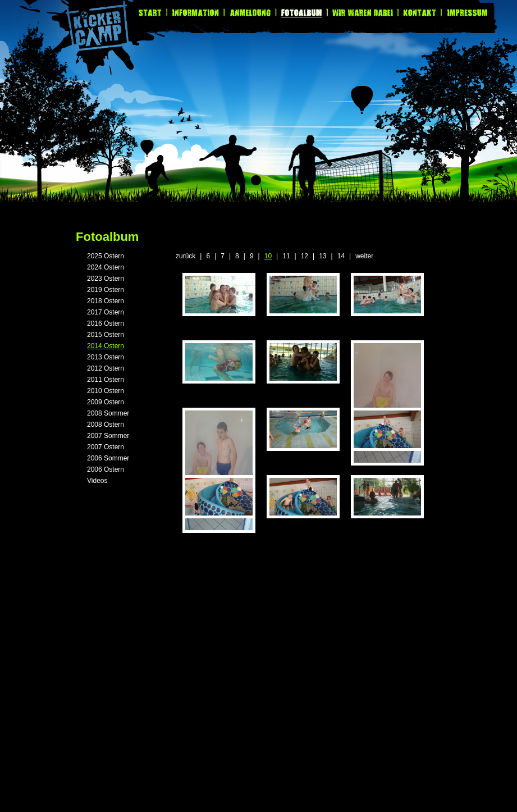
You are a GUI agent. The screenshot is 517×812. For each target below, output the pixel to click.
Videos (97, 481)
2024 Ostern (106, 267)
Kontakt (420, 13)
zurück (186, 256)
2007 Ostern (106, 447)
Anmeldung (251, 13)
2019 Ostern (106, 290)
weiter (364, 256)
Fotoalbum (303, 13)
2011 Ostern (106, 380)
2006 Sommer (108, 458)
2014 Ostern (106, 346)
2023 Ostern (106, 279)
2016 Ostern (106, 323)
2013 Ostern (106, 357)
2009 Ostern (106, 402)
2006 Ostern (106, 469)
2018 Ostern (106, 301)
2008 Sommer (108, 413)
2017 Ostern (106, 312)
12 (305, 256)
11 (286, 256)
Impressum (465, 13)
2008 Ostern (106, 425)
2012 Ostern (106, 368)
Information (196, 13)
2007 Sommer (108, 436)
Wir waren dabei (363, 13)
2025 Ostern (106, 256)
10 (268, 256)
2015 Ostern (106, 335)
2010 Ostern (106, 391)
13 (322, 256)
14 (341, 256)
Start (153, 13)
